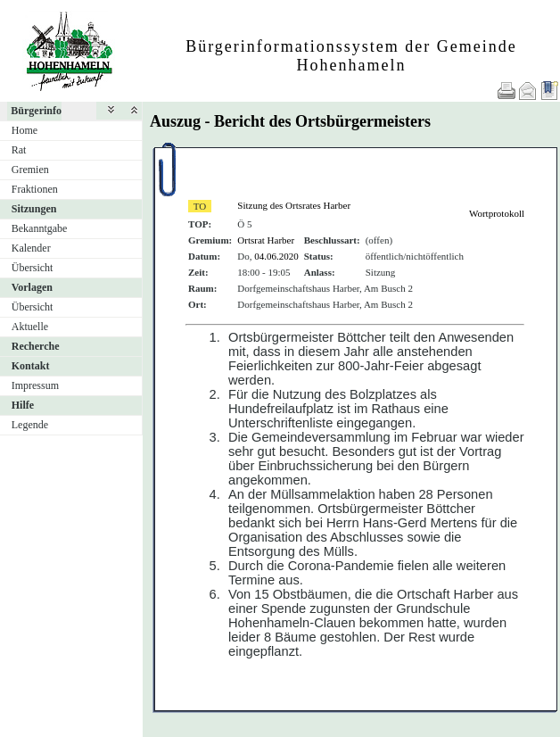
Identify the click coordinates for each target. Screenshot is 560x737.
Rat (19, 150)
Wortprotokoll (497, 213)
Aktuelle (30, 327)
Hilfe (23, 405)
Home (25, 130)
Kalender (31, 248)
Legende (30, 425)
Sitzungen (34, 209)
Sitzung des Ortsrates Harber (294, 205)
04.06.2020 (276, 256)
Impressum (35, 385)
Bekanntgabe (40, 228)
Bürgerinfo (36, 111)
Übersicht (33, 268)
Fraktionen (35, 189)
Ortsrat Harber (266, 240)
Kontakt (31, 366)
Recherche (36, 346)
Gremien (30, 170)
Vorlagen (32, 287)
